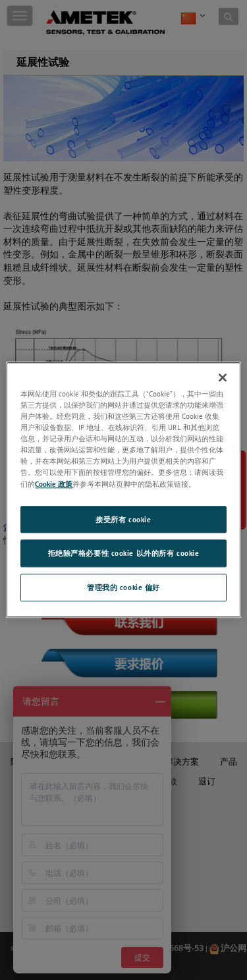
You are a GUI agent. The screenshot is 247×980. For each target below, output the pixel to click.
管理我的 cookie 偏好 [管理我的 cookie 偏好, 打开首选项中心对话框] (123, 588)
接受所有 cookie (123, 519)
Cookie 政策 (54, 484)
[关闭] (223, 377)
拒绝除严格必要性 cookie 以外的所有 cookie (124, 554)
